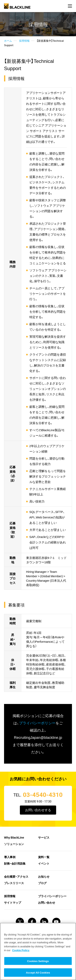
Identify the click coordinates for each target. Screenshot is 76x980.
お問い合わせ (47, 902)
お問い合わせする (38, 810)
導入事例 (10, 857)
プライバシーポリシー (37, 723)
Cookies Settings (38, 961)
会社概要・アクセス (16, 876)
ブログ (42, 883)
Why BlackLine (14, 837)
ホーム (8, 41)
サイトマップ (13, 902)
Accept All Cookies (38, 972)
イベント (44, 863)
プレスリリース (14, 883)
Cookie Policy (21, 950)
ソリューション (14, 844)
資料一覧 (44, 857)
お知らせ (44, 876)
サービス (44, 837)
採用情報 (24, 41)
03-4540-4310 (43, 795)
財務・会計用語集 (15, 863)
